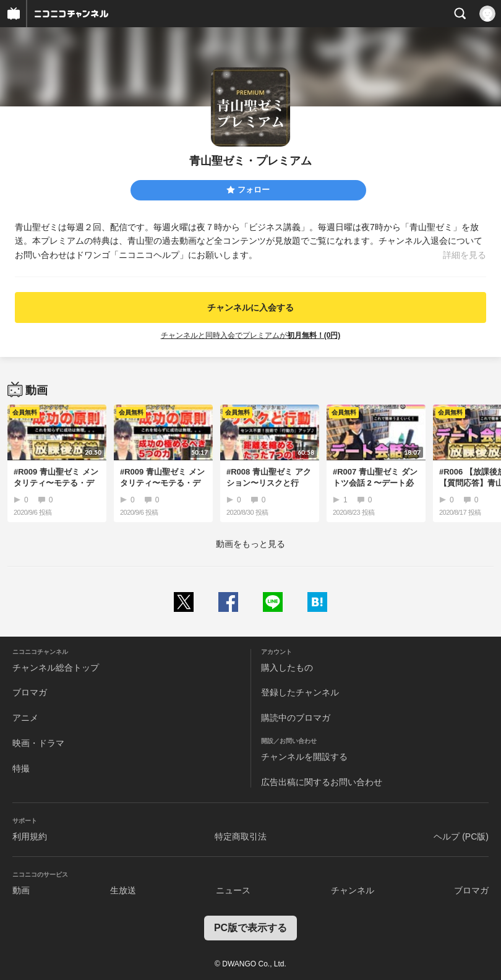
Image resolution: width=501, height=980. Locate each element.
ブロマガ (30, 692)
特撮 (21, 768)
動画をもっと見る (250, 544)
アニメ (25, 718)
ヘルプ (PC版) (461, 836)
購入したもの (287, 668)
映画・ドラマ (38, 743)
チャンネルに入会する (250, 307)
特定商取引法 (241, 836)
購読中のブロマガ (296, 718)
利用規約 (30, 836)
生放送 (123, 890)
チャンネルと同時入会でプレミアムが (251, 335)
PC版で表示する (250, 928)
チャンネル (353, 890)
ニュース (233, 890)
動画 (21, 890)
